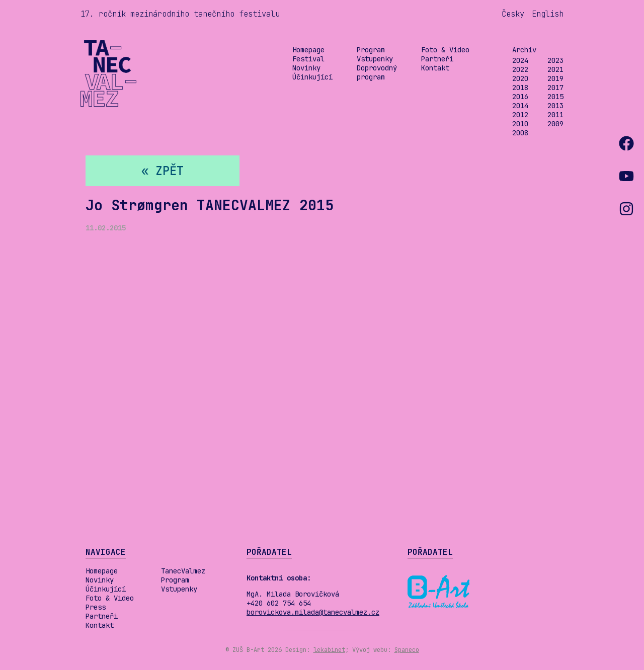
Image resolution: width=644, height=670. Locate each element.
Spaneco (407, 650)
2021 (555, 69)
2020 (520, 78)
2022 (520, 69)
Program (371, 50)
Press (96, 607)
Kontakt (435, 68)
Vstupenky (375, 59)
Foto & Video (445, 50)
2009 (555, 124)
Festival (308, 59)
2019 (555, 78)
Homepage (308, 50)
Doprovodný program (377, 72)
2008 (520, 133)
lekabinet (329, 650)
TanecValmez (183, 571)
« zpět (163, 171)
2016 (520, 97)
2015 (555, 97)
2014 (520, 106)
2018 (520, 88)
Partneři (437, 59)
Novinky (306, 68)
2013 (555, 106)
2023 (555, 60)
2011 (555, 115)
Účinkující (312, 77)
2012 (520, 115)
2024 (520, 60)
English (548, 14)
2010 (520, 124)
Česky (513, 14)
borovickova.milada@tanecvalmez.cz (313, 612)
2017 (555, 88)
